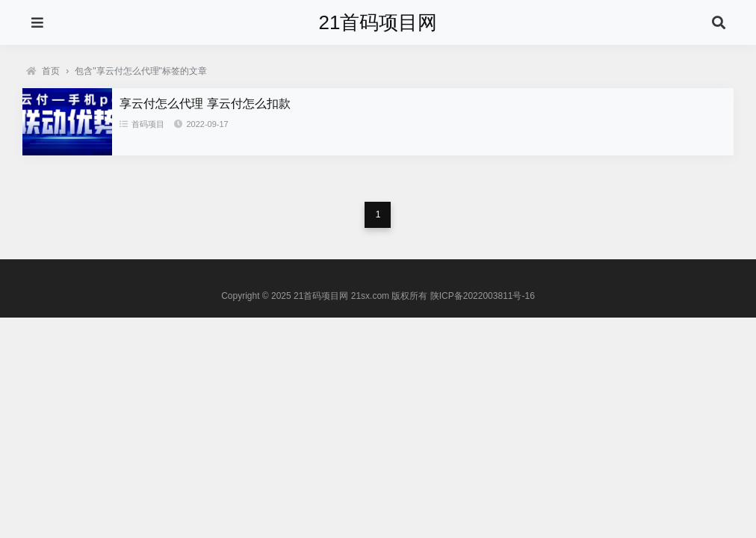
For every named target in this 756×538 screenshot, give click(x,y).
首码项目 (142, 124)
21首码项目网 (378, 22)
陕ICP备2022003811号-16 (483, 296)
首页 (43, 71)
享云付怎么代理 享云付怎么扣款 (205, 103)
